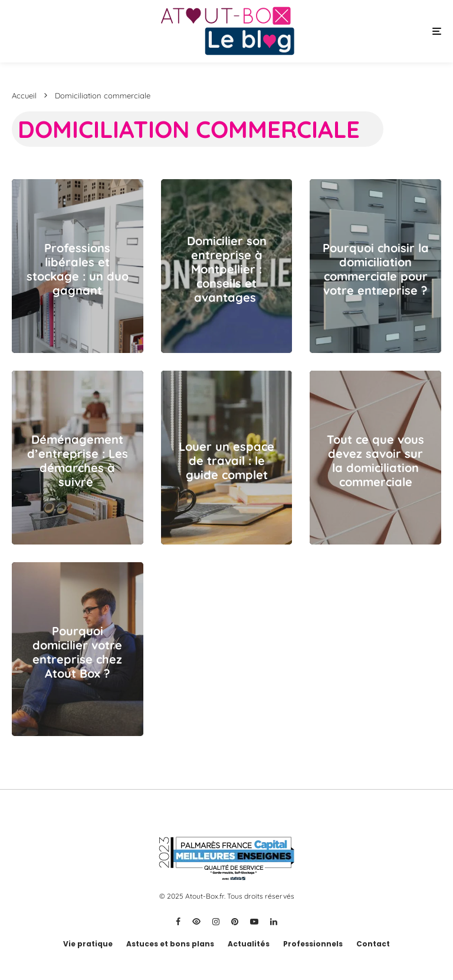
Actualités (249, 944)
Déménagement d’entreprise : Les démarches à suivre (78, 461)
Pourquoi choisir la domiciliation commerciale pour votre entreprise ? (376, 269)
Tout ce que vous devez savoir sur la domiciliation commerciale (375, 461)
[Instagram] (216, 922)
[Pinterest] (235, 922)
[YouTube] (254, 922)
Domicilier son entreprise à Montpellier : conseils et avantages (227, 269)
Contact (373, 944)
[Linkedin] (274, 922)
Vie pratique (88, 944)
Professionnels (313, 944)
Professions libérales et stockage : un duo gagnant (78, 269)
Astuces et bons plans (170, 944)
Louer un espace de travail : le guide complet (226, 461)
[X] (196, 922)
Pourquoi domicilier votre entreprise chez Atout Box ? (77, 652)
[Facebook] (178, 922)
